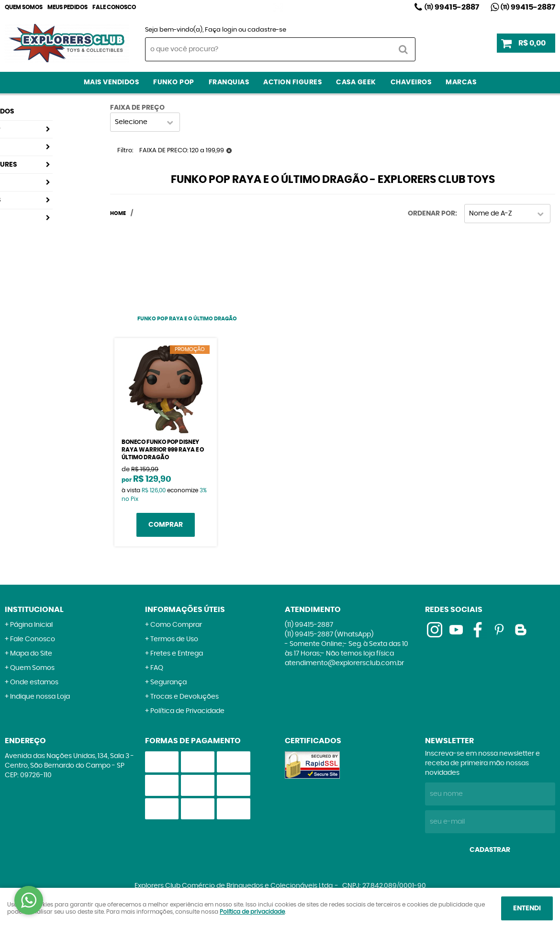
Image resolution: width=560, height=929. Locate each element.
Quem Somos (24, 7)
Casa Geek (356, 82)
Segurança (168, 682)
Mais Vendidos (112, 82)
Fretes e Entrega (177, 654)
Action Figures (292, 82)
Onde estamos (34, 682)
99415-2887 (452, 7)
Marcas (461, 82)
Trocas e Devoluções (185, 697)
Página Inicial (31, 625)
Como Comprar (176, 625)
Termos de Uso (174, 639)
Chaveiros (411, 82)
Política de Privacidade (187, 711)
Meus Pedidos (67, 7)
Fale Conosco (114, 7)
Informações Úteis (185, 610)
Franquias (229, 82)
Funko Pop (174, 82)
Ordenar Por (431, 214)
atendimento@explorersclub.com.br (344, 663)
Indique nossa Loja (40, 697)
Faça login (221, 30)
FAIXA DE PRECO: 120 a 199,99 (182, 151)
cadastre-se (267, 30)
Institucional (34, 610)
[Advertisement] (187, 263)
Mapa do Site (31, 654)
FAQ (157, 668)
